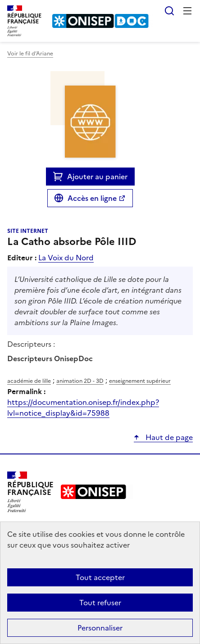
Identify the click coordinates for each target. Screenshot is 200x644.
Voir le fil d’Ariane (30, 54)
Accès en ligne (92, 198)
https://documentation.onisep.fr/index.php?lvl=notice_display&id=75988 (83, 408)
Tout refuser (100, 603)
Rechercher (169, 11)
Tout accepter (100, 577)
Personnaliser (100, 628)
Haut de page (168, 437)
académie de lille (29, 381)
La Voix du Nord (66, 258)
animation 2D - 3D (80, 381)
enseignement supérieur (140, 381)
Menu (187, 11)
